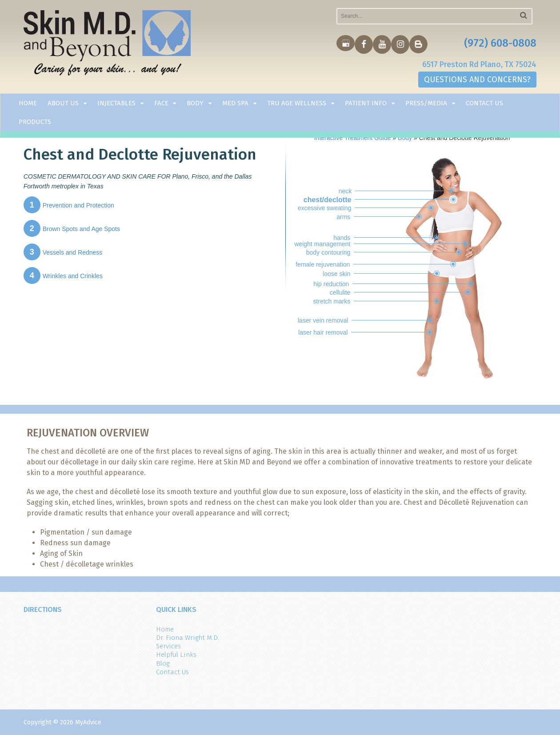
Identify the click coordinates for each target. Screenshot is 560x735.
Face (161, 104)
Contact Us (484, 104)
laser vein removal (323, 320)
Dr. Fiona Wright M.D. (188, 638)
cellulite (340, 292)
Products (35, 123)
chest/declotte (328, 200)
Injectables (116, 104)
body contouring (328, 252)
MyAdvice (88, 722)
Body (195, 104)
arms (343, 217)
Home (28, 104)
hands (342, 238)
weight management (322, 244)
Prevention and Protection (69, 205)
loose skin (336, 274)
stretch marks (332, 301)
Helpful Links (176, 655)
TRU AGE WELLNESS (297, 104)
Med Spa (235, 104)
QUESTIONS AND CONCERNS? (477, 80)
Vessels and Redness (63, 252)
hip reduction (331, 284)
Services (168, 646)
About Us (63, 104)
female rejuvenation (323, 264)
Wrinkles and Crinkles (63, 276)
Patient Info (366, 104)
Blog (163, 663)
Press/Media (426, 104)
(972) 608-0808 (500, 44)
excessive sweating (325, 208)
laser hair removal (323, 332)
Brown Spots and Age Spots (72, 229)
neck (345, 191)
